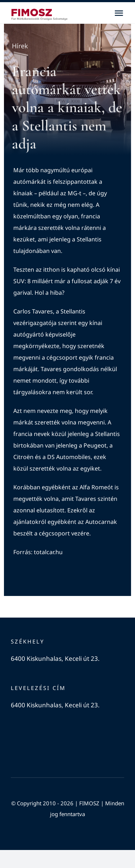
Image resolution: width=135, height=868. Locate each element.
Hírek (20, 46)
